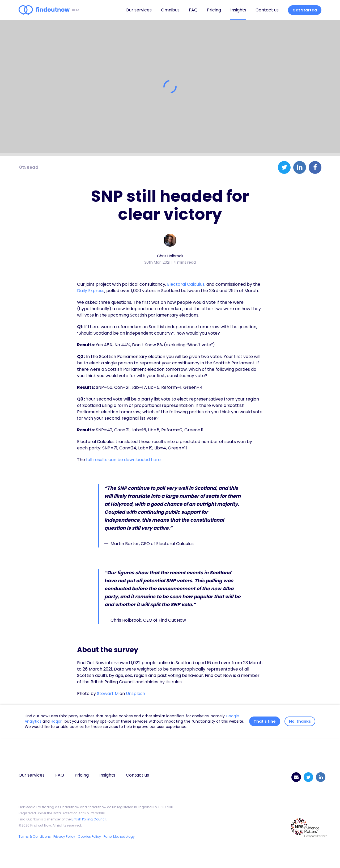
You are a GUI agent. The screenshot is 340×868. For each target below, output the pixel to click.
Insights (238, 10)
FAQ (193, 10)
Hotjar (57, 721)
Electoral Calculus (186, 284)
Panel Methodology (119, 837)
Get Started (305, 10)
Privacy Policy (64, 837)
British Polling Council (89, 819)
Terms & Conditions (35, 837)
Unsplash (135, 694)
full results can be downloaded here (123, 460)
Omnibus (170, 10)
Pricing (214, 10)
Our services (139, 10)
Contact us (267, 10)
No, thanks (300, 721)
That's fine (265, 721)
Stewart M (108, 694)
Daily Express (91, 291)
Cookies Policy (89, 837)
